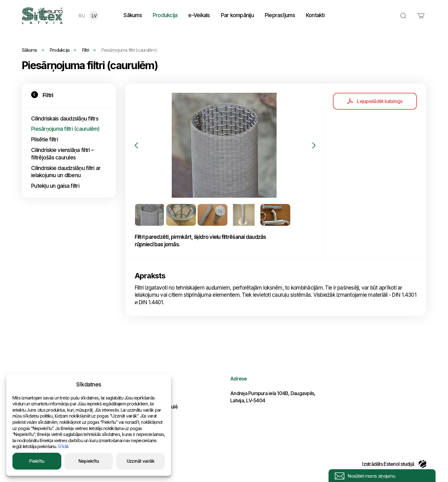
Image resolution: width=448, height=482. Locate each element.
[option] (224, 145)
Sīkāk (63, 446)
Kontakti (315, 15)
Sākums (133, 15)
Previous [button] (136, 145)
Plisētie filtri (44, 139)
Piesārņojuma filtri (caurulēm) (65, 129)
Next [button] (314, 145)
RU (82, 16)
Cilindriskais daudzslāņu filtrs (65, 119)
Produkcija (165, 15)
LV (94, 16)
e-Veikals (199, 15)
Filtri (86, 50)
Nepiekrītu (89, 461)
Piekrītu (37, 461)
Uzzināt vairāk (141, 461)
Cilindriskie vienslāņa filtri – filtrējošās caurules (62, 154)
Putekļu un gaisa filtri (55, 186)
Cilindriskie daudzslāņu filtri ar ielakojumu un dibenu (66, 172)
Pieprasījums (280, 15)
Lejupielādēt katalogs (375, 101)
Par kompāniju (237, 15)
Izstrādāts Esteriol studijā (394, 464)
